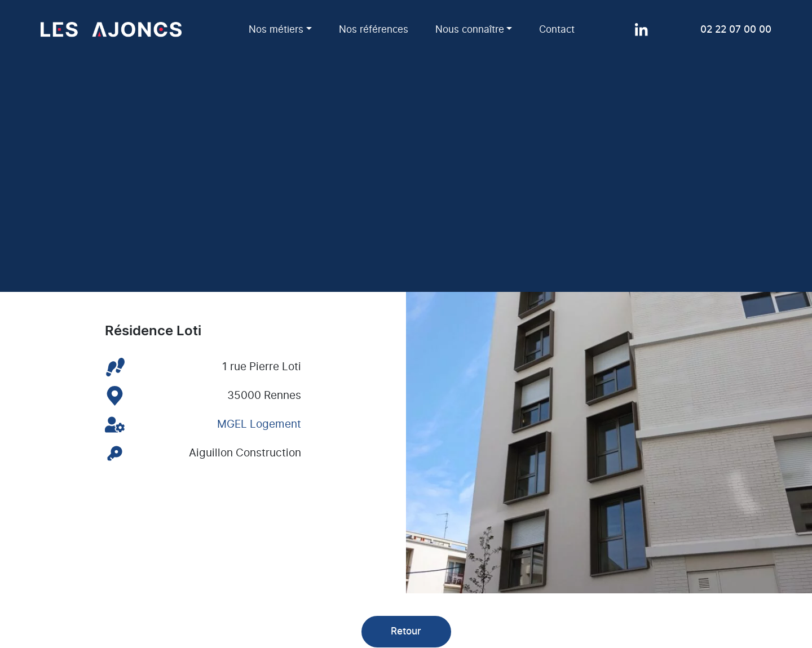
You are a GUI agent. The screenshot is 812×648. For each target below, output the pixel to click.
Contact (557, 30)
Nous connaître (470, 30)
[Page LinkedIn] (642, 30)
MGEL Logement (259, 425)
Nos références (374, 30)
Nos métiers (276, 30)
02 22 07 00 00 (736, 30)
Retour (406, 631)
